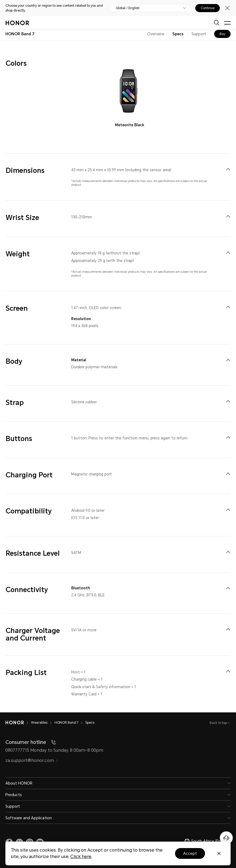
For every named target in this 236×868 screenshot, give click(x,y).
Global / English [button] (128, 8)
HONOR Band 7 (66, 720)
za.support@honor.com (32, 757)
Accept (190, 853)
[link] (9, 839)
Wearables (39, 720)
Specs (178, 34)
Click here (81, 857)
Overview (156, 34)
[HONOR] (15, 720)
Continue (208, 8)
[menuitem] (228, 169)
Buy (222, 34)
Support (199, 34)
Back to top (219, 720)
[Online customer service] (226, 838)
